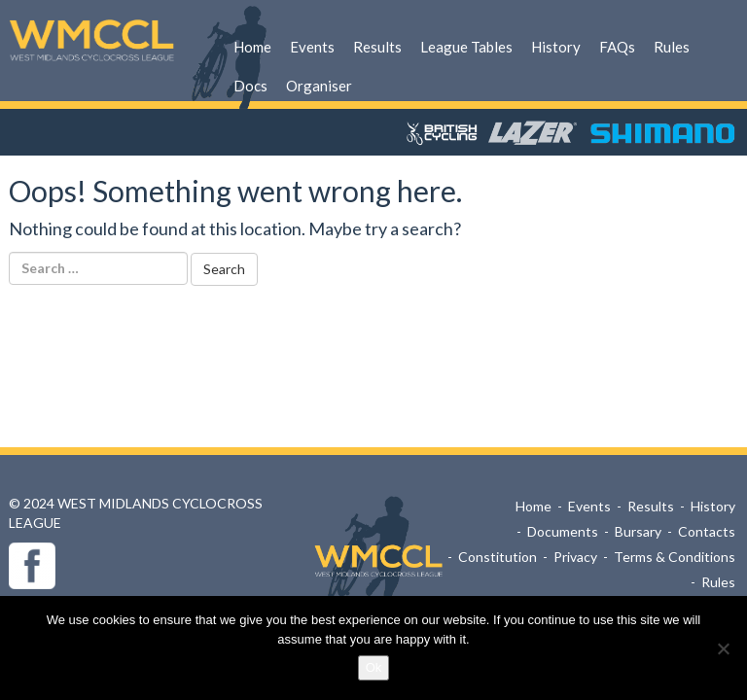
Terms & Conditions (675, 557)
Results (377, 47)
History (556, 47)
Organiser (319, 86)
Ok (374, 667)
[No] (723, 648)
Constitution (498, 557)
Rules (672, 47)
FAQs (617, 47)
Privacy (575, 557)
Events (312, 47)
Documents (563, 531)
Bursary (638, 531)
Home (252, 47)
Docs (250, 86)
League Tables (466, 47)
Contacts (707, 531)
